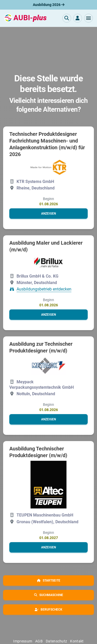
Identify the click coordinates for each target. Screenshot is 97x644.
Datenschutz (56, 641)
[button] (88, 18)
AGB (39, 641)
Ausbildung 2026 (49, 5)
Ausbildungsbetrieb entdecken (44, 289)
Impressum (23, 641)
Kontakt (77, 641)
